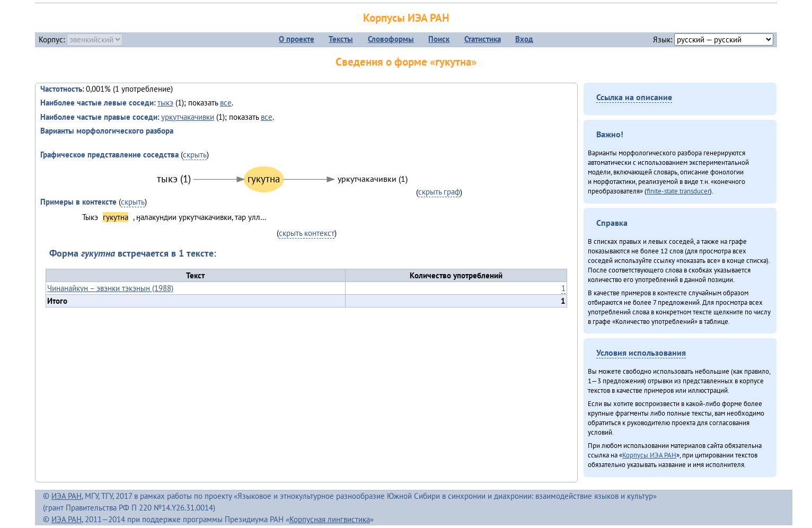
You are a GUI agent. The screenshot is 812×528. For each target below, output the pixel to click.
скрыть (195, 155)
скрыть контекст (307, 233)
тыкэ (165, 103)
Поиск (439, 39)
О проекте (297, 39)
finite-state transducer (678, 191)
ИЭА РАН (67, 496)
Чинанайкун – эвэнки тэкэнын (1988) (110, 288)
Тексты (341, 39)
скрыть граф (439, 192)
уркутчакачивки (188, 117)
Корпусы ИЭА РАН (406, 18)
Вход (524, 39)
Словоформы (391, 39)
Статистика (483, 39)
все (226, 103)
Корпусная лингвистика (330, 519)
